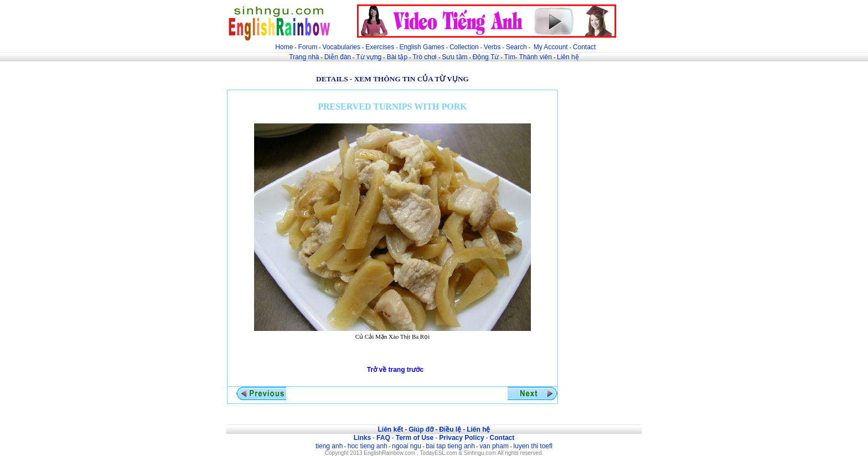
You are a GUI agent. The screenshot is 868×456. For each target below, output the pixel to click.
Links (362, 438)
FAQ (383, 438)
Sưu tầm (454, 57)
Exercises (380, 47)
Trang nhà (304, 57)
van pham (494, 446)
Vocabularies (341, 47)
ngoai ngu (407, 446)
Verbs (492, 47)
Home (284, 47)
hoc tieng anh (368, 446)
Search (516, 47)
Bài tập (397, 57)
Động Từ (486, 57)
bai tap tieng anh (450, 446)
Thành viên (536, 57)
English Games (422, 47)
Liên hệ (568, 57)
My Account (551, 47)
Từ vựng (369, 57)
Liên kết (390, 429)
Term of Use (415, 438)
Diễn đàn (338, 57)
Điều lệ (450, 429)
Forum (308, 47)
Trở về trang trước (395, 370)
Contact (584, 47)
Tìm (510, 57)
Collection (464, 47)
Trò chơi (425, 57)
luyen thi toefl (533, 446)
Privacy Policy (461, 438)
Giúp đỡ (421, 429)
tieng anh (329, 446)
